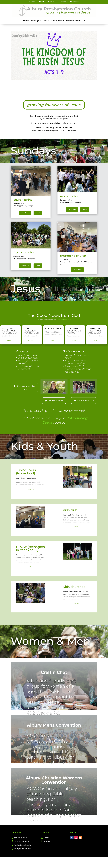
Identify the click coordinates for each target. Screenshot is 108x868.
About (41, 2)
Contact (32, 2)
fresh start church (22, 856)
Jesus (46, 21)
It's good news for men (26, 399)
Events (63, 2)
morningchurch (21, 852)
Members (74, 2)
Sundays (35, 21)
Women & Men (73, 21)
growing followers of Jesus (54, 111)
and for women (56, 412)
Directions (25, 224)
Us (84, 21)
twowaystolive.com (64, 331)
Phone (47, 852)
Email (46, 849)
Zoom (38, 224)
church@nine (20, 849)
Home (26, 21)
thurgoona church (23, 860)
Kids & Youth (58, 21)
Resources (52, 2)
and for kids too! (85, 411)
